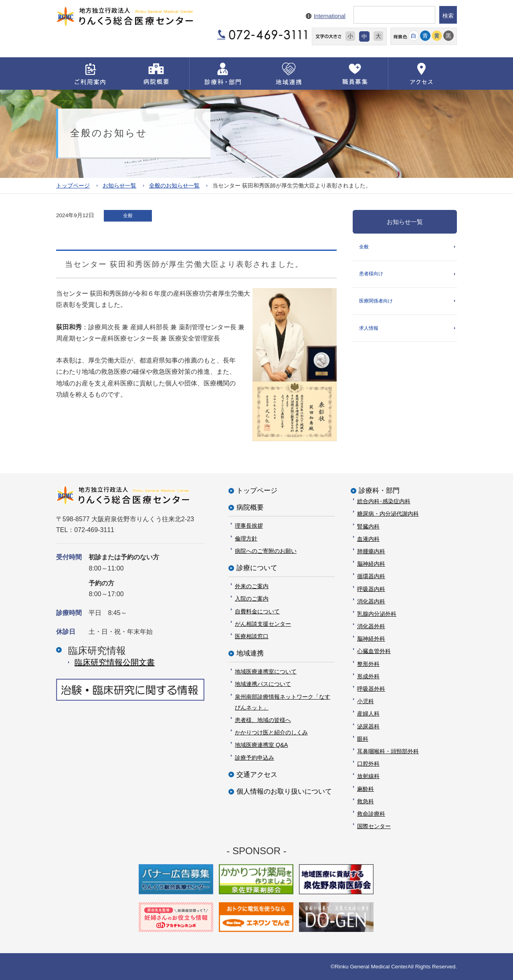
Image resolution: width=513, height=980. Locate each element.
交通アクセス (257, 774)
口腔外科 (368, 764)
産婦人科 (368, 714)
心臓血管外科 (374, 651)
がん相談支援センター (263, 623)
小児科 (366, 701)
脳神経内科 (371, 564)
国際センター (374, 826)
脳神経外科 (371, 639)
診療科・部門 (379, 491)
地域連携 (250, 653)
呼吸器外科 (371, 689)
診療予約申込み (254, 757)
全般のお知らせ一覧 (174, 185)
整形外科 (368, 663)
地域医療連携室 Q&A (261, 745)
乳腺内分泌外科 (377, 613)
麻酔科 (366, 788)
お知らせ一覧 (119, 185)
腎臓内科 (368, 526)
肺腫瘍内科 (371, 551)
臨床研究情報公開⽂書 (115, 662)
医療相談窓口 (252, 636)
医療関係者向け (376, 301)
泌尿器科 (368, 726)
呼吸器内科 (371, 589)
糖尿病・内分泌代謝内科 (388, 514)
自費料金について (257, 611)
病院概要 (250, 507)
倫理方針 (246, 538)
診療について (257, 568)
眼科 (363, 738)
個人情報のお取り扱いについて (284, 791)
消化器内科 (371, 601)
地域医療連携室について (266, 671)
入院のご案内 (252, 599)
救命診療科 (371, 813)
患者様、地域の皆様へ (263, 720)
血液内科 (368, 538)
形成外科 (368, 676)
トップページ (73, 185)
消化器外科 (371, 626)
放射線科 (368, 776)
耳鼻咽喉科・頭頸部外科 (388, 751)
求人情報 (369, 329)
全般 (364, 246)
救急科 (366, 801)
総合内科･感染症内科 (384, 501)
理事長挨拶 (249, 526)
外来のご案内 (252, 586)
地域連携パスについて (263, 684)
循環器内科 (371, 576)
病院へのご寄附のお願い (266, 550)
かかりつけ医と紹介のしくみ (271, 732)
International (330, 16)
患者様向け (371, 274)
